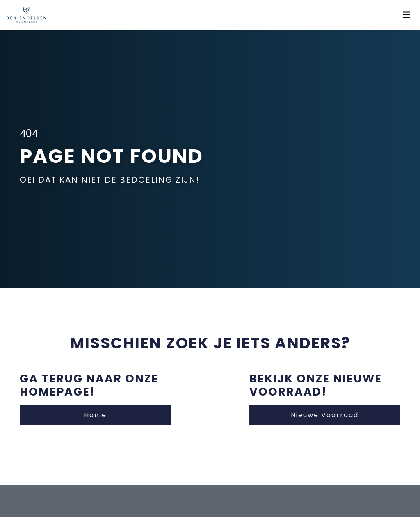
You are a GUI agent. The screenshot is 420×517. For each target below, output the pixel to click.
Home (95, 415)
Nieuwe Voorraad (325, 415)
